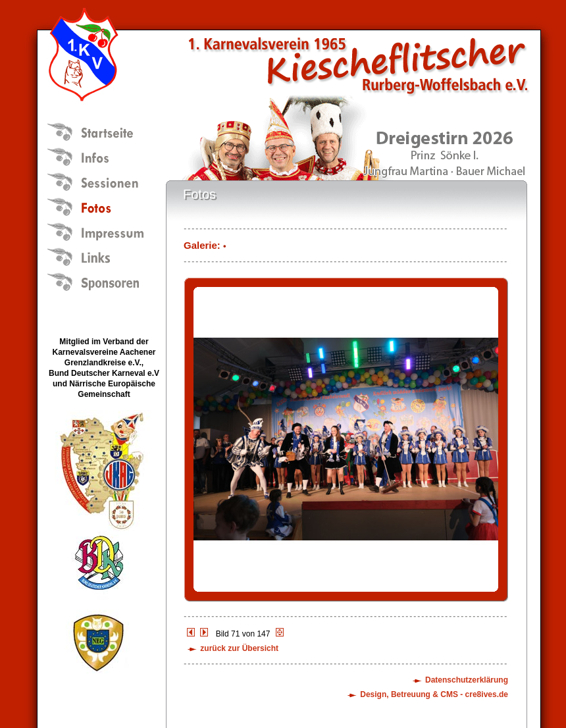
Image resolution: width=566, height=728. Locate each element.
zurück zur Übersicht (239, 648)
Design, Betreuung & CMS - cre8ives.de (434, 694)
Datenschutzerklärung (467, 680)
